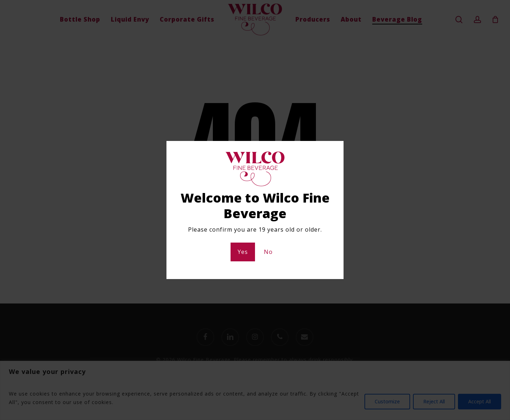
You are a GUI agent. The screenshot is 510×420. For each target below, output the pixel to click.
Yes (243, 252)
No (268, 252)
